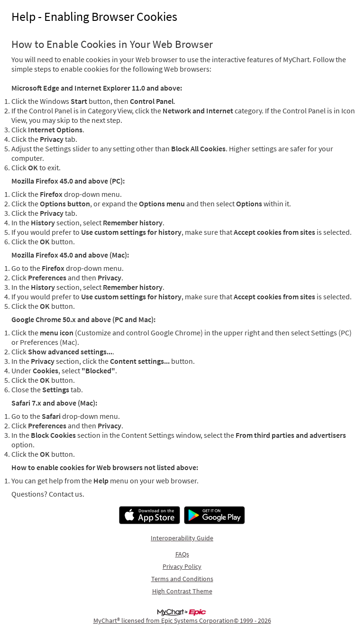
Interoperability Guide (182, 538)
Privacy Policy (182, 566)
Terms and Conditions (182, 579)
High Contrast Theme (182, 591)
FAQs (182, 554)
